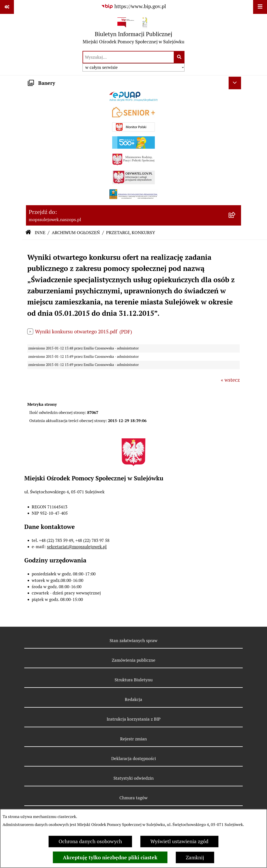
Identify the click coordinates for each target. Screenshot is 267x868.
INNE (40, 233)
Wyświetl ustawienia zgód (179, 841)
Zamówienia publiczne (134, 660)
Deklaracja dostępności (134, 759)
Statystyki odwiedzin (134, 778)
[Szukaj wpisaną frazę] (179, 57)
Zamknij (195, 858)
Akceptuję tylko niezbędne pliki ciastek (110, 857)
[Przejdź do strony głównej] (133, 32)
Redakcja (133, 699)
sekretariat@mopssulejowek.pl (77, 547)
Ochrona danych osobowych (90, 841)
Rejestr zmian (133, 739)
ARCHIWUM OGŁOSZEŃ (76, 233)
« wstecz (230, 380)
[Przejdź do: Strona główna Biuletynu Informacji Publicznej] (28, 233)
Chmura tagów (133, 798)
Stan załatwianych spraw (133, 641)
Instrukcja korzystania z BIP (134, 719)
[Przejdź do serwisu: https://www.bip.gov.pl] (133, 7)
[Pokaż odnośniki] (7, 7)
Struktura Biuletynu (134, 680)
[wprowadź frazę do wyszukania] (128, 57)
